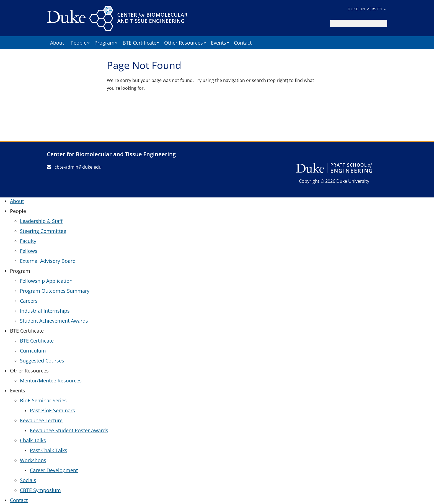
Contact (243, 43)
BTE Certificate (37, 341)
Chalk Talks (33, 440)
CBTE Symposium (40, 490)
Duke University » (367, 9)
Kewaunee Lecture (41, 420)
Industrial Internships (45, 311)
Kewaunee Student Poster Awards (69, 430)
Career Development (54, 470)
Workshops (33, 460)
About (57, 43)
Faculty (28, 241)
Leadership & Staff (41, 221)
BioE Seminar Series (43, 400)
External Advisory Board (48, 261)
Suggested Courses (42, 361)
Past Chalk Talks (49, 450)
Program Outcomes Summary (55, 291)
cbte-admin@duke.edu (74, 167)
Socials (28, 480)
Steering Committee (43, 231)
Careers (29, 301)
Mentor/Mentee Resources (51, 380)
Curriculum (33, 351)
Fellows (29, 251)
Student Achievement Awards (54, 321)
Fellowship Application (46, 281)
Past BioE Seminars (52, 410)
